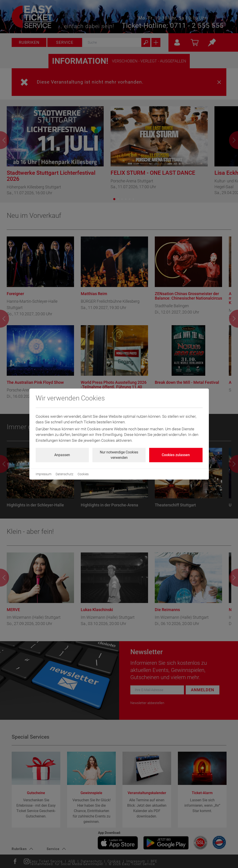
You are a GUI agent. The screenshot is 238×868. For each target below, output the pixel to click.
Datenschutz (64, 474)
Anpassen (62, 455)
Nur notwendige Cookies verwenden (119, 455)
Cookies (83, 474)
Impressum (44, 474)
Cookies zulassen (176, 455)
